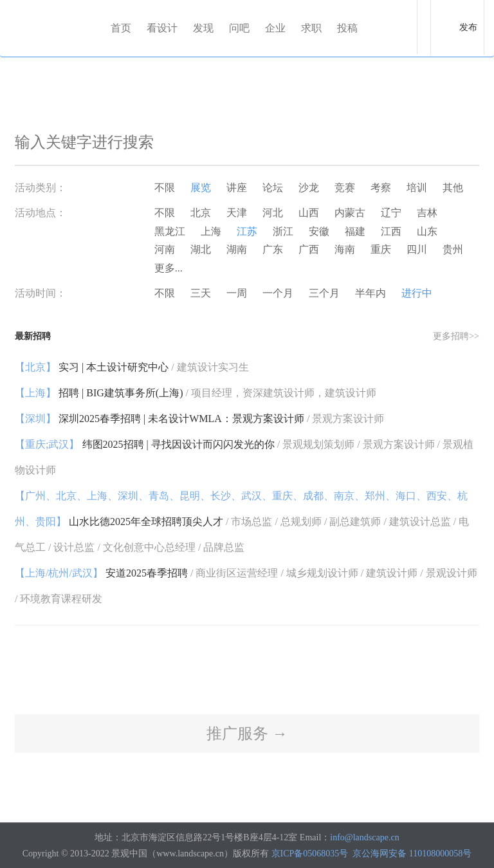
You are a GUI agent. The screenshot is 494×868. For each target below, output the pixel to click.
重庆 (381, 249)
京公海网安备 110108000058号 (412, 854)
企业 (275, 28)
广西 (309, 249)
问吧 (239, 28)
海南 (345, 249)
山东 (427, 231)
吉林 (427, 213)
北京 (201, 213)
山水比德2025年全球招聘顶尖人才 (242, 522)
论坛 (273, 188)
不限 (165, 188)
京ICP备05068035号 (310, 854)
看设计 (162, 28)
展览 (201, 188)
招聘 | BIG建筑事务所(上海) (196, 393)
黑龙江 (170, 231)
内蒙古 (350, 213)
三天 (201, 293)
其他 (453, 188)
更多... (169, 268)
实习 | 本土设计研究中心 (132, 367)
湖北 (201, 249)
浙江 (283, 231)
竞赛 (345, 188)
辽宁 (391, 213)
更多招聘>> (456, 336)
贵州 (453, 249)
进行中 (417, 293)
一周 (237, 293)
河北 (273, 213)
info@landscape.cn (364, 837)
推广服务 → (247, 734)
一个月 (278, 293)
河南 (165, 249)
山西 (309, 213)
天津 (237, 213)
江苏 (247, 231)
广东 (273, 249)
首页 (121, 28)
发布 (468, 27)
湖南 (237, 249)
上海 (211, 231)
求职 (311, 28)
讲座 (237, 188)
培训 (417, 188)
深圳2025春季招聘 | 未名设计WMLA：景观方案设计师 (199, 419)
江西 (391, 231)
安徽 (319, 231)
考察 (381, 188)
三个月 (324, 293)
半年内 (370, 293)
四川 (417, 249)
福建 (355, 231)
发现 (203, 28)
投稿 (347, 28)
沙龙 (309, 188)
